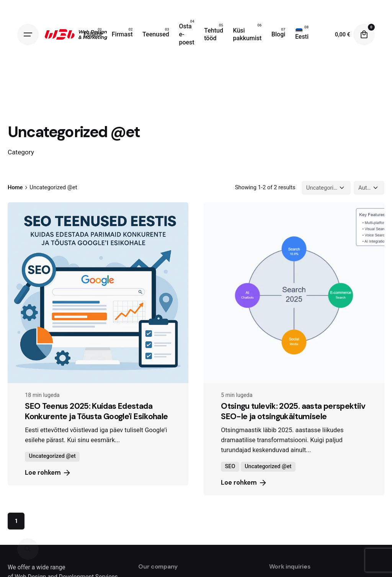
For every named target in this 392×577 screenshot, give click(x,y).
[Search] (28, 549)
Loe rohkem (48, 473)
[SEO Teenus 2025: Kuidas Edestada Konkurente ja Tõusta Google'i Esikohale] (98, 293)
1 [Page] (16, 521)
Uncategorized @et (52, 456)
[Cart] (364, 34)
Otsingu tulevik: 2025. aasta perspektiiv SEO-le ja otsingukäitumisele (293, 411)
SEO (230, 466)
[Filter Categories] (326, 188)
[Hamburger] (28, 34)
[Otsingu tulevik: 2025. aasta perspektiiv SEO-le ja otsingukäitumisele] (294, 293)
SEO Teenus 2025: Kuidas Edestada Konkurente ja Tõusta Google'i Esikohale (96, 411)
